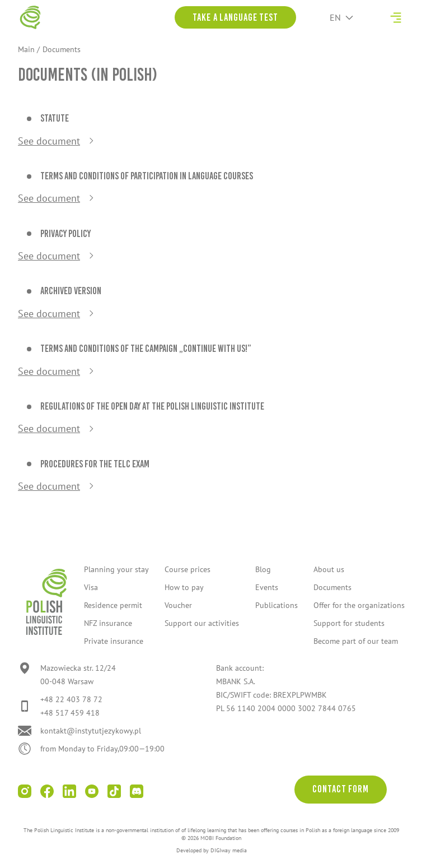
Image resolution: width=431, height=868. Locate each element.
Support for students (349, 623)
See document (49, 141)
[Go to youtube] (92, 791)
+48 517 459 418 (70, 713)
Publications (277, 605)
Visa (91, 587)
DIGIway (221, 850)
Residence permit (113, 605)
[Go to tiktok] (114, 791)
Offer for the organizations (359, 605)
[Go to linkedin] (69, 791)
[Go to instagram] (25, 791)
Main (26, 49)
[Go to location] (67, 675)
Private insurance (114, 641)
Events (267, 587)
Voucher (178, 605)
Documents (332, 587)
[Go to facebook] (47, 791)
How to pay (184, 587)
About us (329, 569)
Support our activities (202, 623)
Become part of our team (356, 641)
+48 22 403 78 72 (71, 699)
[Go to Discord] (137, 791)
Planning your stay (116, 569)
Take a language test (235, 17)
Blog (263, 569)
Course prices (188, 569)
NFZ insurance (108, 623)
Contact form (341, 789)
